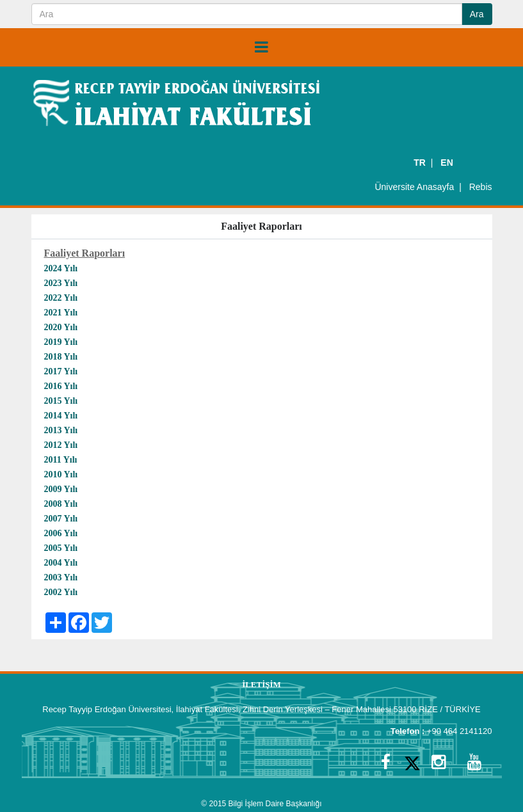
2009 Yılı (61, 489)
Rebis (481, 187)
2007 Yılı (61, 519)
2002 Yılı (61, 592)
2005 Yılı (61, 548)
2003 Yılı (61, 577)
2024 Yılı (61, 268)
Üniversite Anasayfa (414, 187)
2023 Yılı (61, 283)
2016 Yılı (62, 386)
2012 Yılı (61, 445)
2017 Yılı (61, 371)
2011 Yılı (61, 460)
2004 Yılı (61, 563)
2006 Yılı (61, 533)
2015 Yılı (62, 401)
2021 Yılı (61, 313)
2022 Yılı (61, 298)
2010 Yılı (61, 474)
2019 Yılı (61, 342)
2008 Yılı (61, 504)
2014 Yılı (62, 416)
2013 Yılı (61, 430)
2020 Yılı (61, 327)
